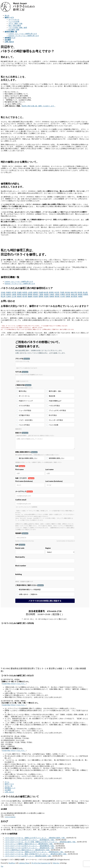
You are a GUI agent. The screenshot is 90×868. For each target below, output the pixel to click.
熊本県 (57, 297)
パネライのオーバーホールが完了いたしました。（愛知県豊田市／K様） (30, 846)
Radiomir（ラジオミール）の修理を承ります (24, 36)
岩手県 (14, 292)
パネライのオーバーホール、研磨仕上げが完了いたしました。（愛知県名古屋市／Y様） (35, 838)
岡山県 (3, 297)
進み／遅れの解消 (15, 26)
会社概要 (8, 790)
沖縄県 (80, 297)
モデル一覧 (8, 786)
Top (2, 866)
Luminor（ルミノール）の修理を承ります (23, 34)
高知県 (35, 297)
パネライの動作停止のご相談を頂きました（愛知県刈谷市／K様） (28, 850)
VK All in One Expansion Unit (41, 863)
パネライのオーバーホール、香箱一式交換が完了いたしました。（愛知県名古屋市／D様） (36, 854)
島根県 (86, 294)
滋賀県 (46, 294)
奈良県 (68, 294)
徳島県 (19, 297)
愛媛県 (30, 297)
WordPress (12, 863)
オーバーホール (14, 20)
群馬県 (51, 292)
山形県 (30, 292)
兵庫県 (62, 294)
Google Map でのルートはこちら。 (14, 684)
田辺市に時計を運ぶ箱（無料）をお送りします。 (39, 106)
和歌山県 (74, 294)
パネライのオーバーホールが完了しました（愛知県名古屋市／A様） (28, 856)
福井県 (8, 294)
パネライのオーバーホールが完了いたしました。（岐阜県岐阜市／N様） (30, 840)
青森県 (8, 292)
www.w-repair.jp (10, 817)
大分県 (62, 297)
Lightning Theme (24, 863)
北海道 (3, 292)
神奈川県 (74, 292)
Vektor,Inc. (56, 863)
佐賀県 (46, 297)
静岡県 (30, 294)
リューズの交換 (14, 22)
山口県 (14, 297)
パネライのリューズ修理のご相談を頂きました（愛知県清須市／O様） (29, 844)
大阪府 (57, 294)
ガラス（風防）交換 (15, 24)
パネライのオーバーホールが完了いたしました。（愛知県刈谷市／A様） (30, 848)
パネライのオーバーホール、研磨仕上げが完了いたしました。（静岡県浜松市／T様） (34, 852)
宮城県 (19, 292)
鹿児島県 (74, 297)
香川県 (25, 297)
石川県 (3, 294)
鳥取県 (80, 294)
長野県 (19, 294)
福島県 (35, 292)
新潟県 (80, 292)
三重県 (41, 294)
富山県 (85, 292)
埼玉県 (57, 292)
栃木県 (46, 292)
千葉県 (62, 292)
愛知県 (35, 294)
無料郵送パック (10, 788)
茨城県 (41, 292)
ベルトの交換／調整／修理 (18, 28)
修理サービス (9, 784)
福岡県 (41, 297)
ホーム (7, 782)
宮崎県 (68, 297)
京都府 (52, 294)
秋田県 (25, 292)
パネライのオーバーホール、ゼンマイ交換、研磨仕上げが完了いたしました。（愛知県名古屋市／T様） (41, 842)
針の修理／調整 (14, 30)
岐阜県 (25, 294)
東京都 (67, 292)
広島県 (8, 297)
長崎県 (52, 297)
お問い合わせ (9, 792)
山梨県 (14, 294)
